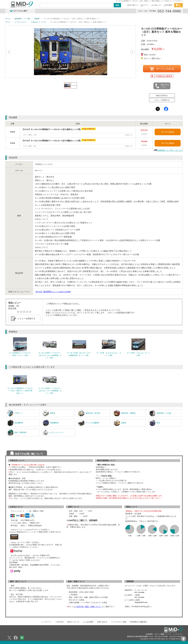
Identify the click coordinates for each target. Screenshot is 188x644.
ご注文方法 (59, 622)
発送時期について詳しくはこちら (170, 150)
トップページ (46, 622)
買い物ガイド (133, 5)
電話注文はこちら (162, 86)
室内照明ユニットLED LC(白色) (53, 292)
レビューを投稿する (26, 319)
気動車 (37, 19)
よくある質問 (88, 622)
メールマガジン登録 (119, 622)
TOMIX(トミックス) (39, 22)
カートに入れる (162, 69)
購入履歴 (168, 5)
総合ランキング (73, 622)
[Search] (77, 5)
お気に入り (156, 5)
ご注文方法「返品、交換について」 (89, 607)
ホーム (8, 19)
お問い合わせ (102, 622)
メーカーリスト (21, 22)
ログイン (145, 5)
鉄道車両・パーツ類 (22, 19)
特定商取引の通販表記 (139, 622)
